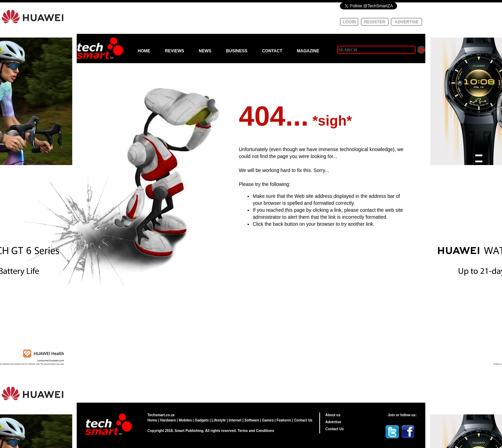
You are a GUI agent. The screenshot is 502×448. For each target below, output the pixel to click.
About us (333, 415)
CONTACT (272, 51)
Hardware (168, 420)
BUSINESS (237, 51)
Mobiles (185, 420)
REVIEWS (174, 51)
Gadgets (202, 420)
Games (268, 420)
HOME (144, 51)
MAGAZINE (308, 51)
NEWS (205, 51)
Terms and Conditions (256, 431)
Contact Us (303, 420)
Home (152, 420)
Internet (235, 420)
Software (252, 420)
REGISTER (375, 22)
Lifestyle (219, 420)
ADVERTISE (407, 22)
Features (284, 420)
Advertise (333, 422)
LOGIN (349, 22)
